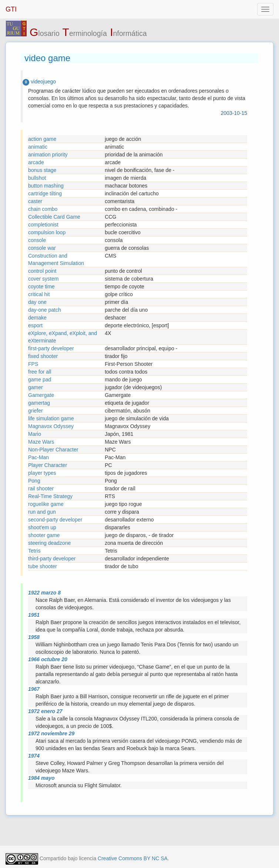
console (37, 240)
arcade (36, 162)
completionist (43, 225)
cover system (43, 279)
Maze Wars (41, 442)
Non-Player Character (53, 450)
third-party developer (52, 559)
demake (37, 318)
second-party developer (55, 520)
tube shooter (43, 566)
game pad (40, 380)
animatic (38, 147)
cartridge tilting (45, 193)
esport (35, 325)
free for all (40, 372)
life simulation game (51, 418)
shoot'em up (42, 527)
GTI (11, 9)
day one (37, 302)
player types (42, 473)
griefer (36, 411)
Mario (35, 434)
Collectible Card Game (54, 217)
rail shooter (41, 488)
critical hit (39, 294)
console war (42, 248)
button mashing (46, 186)
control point (42, 271)
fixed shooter (43, 356)
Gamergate (41, 395)
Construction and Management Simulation (56, 259)
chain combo (43, 209)
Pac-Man (38, 457)
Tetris (34, 551)
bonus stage (42, 170)
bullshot (37, 178)
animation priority (48, 155)
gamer (36, 387)
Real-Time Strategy (50, 496)
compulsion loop (47, 232)
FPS (33, 364)
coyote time (41, 286)
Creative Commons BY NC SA (133, 858)
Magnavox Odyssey (51, 426)
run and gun (42, 512)
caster (35, 201)
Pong (34, 481)
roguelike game (46, 504)
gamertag (39, 403)
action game (42, 139)
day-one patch (45, 310)
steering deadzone (49, 543)
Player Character (48, 465)
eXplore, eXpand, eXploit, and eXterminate (63, 337)
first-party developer (51, 348)
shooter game (44, 535)
